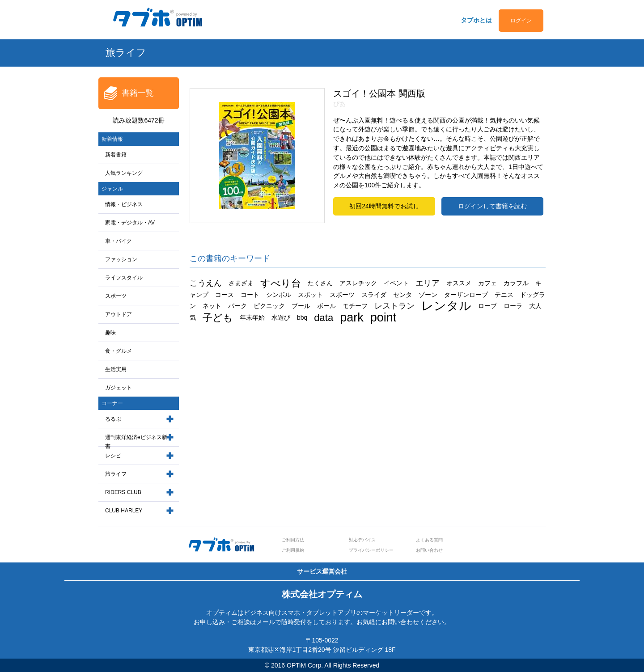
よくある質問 (429, 540)
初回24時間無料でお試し (384, 206)
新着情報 (112, 139)
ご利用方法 (293, 540)
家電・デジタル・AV (130, 223)
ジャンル (112, 189)
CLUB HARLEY (124, 511)
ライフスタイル (124, 278)
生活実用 (116, 369)
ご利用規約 (293, 550)
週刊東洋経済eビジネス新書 (136, 442)
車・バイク (119, 241)
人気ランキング (124, 173)
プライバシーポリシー (371, 550)
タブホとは (476, 20)
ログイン (521, 21)
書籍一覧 (138, 93)
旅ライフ (116, 474)
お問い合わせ (429, 550)
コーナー (112, 403)
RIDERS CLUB (123, 492)
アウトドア (119, 314)
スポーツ (116, 296)
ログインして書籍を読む (492, 206)
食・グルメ (119, 351)
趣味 (110, 333)
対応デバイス (362, 540)
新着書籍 (116, 155)
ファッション (121, 259)
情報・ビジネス (124, 204)
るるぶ (113, 419)
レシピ (113, 456)
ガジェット (119, 388)
